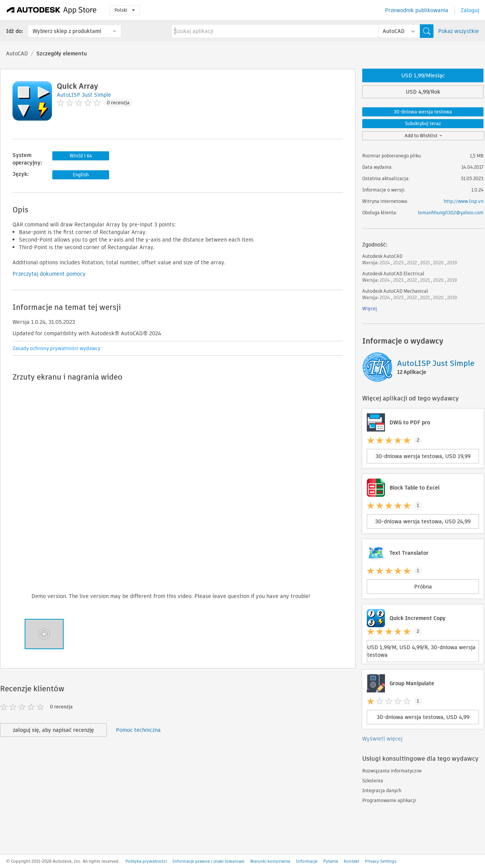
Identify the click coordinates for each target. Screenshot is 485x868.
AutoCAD (17, 53)
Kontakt (351, 861)
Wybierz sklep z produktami (67, 31)
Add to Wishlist (423, 136)
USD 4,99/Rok (423, 92)
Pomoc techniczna (138, 730)
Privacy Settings (381, 861)
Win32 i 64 (81, 156)
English (81, 175)
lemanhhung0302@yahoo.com (451, 213)
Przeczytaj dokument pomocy (49, 274)
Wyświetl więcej (382, 739)
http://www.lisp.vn (464, 201)
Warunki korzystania (270, 861)
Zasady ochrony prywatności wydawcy (56, 348)
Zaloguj (470, 10)
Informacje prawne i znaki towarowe (208, 861)
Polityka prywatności (146, 861)
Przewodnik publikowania (417, 10)
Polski (125, 10)
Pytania (331, 861)
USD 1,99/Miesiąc (423, 75)
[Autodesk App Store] (52, 10)
